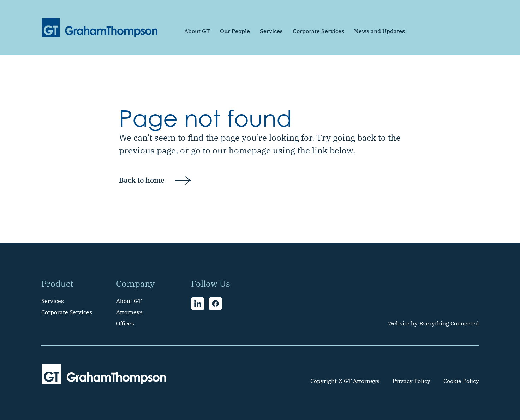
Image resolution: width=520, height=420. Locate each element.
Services (271, 31)
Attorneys (129, 312)
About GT (197, 31)
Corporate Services (318, 31)
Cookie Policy (461, 381)
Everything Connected (449, 323)
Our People (235, 31)
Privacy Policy (411, 381)
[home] (100, 28)
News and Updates (379, 31)
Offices (125, 323)
